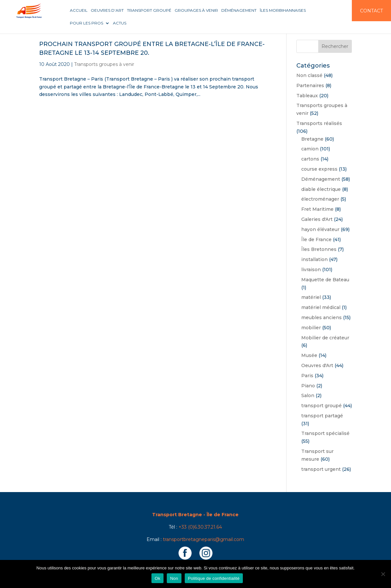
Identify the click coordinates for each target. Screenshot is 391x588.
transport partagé (322, 416)
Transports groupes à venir (104, 64)
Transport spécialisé (325, 433)
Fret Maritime (317, 209)
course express (319, 169)
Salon (308, 395)
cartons (310, 159)
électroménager (320, 199)
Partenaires (310, 85)
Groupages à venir (196, 10)
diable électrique (321, 189)
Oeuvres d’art (107, 10)
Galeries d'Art (317, 219)
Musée (309, 355)
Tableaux (307, 96)
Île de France (316, 240)
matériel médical (321, 307)
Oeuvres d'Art (317, 365)
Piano (308, 386)
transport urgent (321, 469)
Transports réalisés (319, 123)
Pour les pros (86, 23)
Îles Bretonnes (319, 249)
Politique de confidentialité (214, 578)
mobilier (311, 328)
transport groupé (321, 406)
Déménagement (239, 10)
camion (310, 149)
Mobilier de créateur (325, 338)
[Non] (383, 574)
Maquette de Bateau (325, 280)
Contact (371, 11)
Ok (157, 578)
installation (314, 259)
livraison (311, 270)
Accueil (79, 10)
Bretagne (312, 139)
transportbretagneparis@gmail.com (203, 539)
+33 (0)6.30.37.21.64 (200, 527)
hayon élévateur (320, 229)
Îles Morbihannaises (283, 10)
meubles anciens (321, 317)
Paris (307, 376)
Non (174, 578)
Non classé (309, 75)
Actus (120, 23)
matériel (311, 297)
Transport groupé (149, 10)
